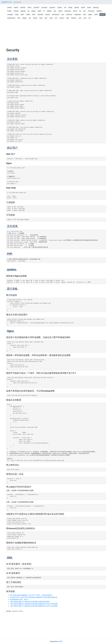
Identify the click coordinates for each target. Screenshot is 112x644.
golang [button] (33, 11)
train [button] (46, 18)
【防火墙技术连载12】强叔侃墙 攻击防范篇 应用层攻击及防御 (30, 602)
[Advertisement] (56, 32)
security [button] (102, 14)
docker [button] (83, 7)
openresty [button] (40, 14)
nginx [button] (22, 14)
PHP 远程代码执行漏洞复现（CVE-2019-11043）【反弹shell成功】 (31, 595)
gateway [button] (23, 11)
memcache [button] (91, 11)
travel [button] (51, 18)
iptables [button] (49, 11)
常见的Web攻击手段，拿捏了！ (20, 599)
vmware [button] (62, 18)
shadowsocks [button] (11, 18)
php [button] (63, 14)
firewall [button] (9, 11)
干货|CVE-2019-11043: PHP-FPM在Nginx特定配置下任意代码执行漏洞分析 (34, 597)
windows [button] (74, 18)
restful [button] (96, 14)
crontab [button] (59, 7)
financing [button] (96, 7)
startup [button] (35, 18)
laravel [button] (75, 11)
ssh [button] (30, 18)
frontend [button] (16, 11)
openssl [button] (48, 14)
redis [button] (84, 14)
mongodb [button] (10, 14)
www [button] (85, 18)
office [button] (34, 14)
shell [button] (19, 18)
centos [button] (29, 7)
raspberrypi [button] (78, 14)
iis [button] (44, 11)
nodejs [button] (28, 14)
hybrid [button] (39, 11)
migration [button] (99, 11)
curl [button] (65, 7)
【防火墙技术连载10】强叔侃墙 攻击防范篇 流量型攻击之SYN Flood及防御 (34, 604)
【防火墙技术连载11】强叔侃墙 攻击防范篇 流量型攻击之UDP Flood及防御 (34, 606)
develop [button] (77, 7)
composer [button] (52, 7)
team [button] (41, 18)
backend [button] (23, 7)
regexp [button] (90, 14)
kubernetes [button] (68, 11)
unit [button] (56, 18)
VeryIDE (60, 641)
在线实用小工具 (6, 2)
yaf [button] (90, 18)
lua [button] (80, 11)
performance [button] (56, 14)
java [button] (55, 11)
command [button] (44, 7)
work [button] (80, 18)
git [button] (29, 11)
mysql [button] (17, 14)
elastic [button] (89, 7)
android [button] (9, 7)
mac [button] (84, 11)
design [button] (70, 7)
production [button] (69, 14)
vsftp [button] (67, 18)
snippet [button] (24, 18)
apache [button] (16, 7)
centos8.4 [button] (36, 7)
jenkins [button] (60, 11)
